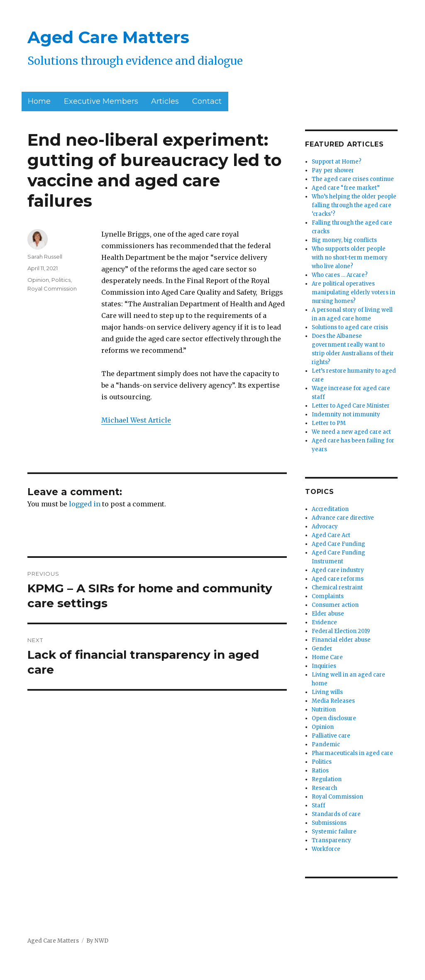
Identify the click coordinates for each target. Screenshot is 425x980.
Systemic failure (334, 832)
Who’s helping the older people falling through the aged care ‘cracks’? (354, 205)
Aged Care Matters (108, 37)
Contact (207, 101)
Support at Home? (337, 162)
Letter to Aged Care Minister (351, 406)
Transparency (331, 840)
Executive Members (101, 101)
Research (324, 788)
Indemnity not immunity (346, 414)
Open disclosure (334, 718)
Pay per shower (333, 170)
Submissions (329, 823)
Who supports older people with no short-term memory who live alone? (350, 258)
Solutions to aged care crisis (350, 327)
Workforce (326, 849)
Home (39, 101)
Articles (165, 101)
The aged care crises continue (353, 179)
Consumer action (335, 605)
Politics (61, 280)
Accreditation (330, 509)
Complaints (328, 596)
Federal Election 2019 (341, 631)
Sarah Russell (45, 257)
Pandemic (326, 744)
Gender (322, 649)
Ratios (320, 771)
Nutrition (324, 710)
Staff (319, 805)
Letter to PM (329, 423)
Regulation (327, 779)
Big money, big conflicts (344, 240)
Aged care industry (338, 570)
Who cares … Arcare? (340, 275)
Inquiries (324, 666)
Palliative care (331, 736)
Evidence (324, 622)
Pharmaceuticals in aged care (352, 753)
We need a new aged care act (351, 432)
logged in (85, 504)
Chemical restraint (337, 588)
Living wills (327, 692)
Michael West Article (136, 420)
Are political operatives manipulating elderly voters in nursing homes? (353, 292)
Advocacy (325, 527)
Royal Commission (52, 288)
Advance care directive (343, 518)
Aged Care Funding (338, 544)
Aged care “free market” (346, 188)
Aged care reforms (338, 579)
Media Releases (333, 701)
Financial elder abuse (341, 640)
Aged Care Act (331, 535)
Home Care (327, 657)
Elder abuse (328, 614)
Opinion (38, 280)
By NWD (97, 941)
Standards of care (336, 814)
